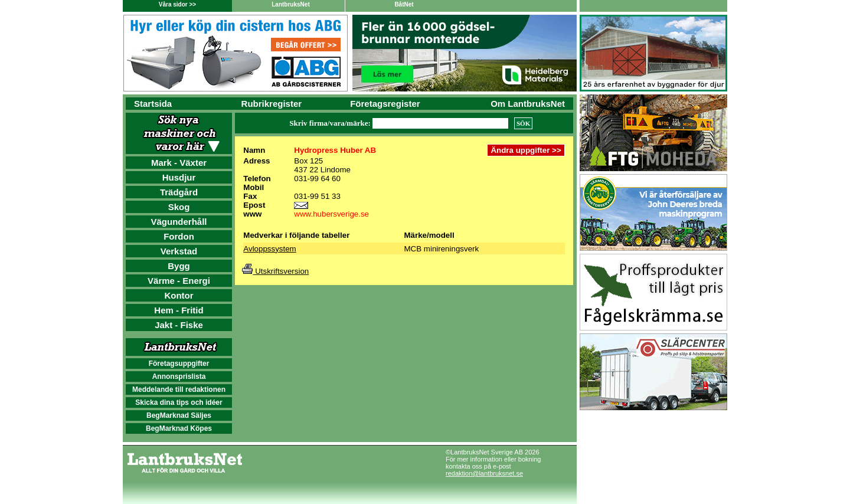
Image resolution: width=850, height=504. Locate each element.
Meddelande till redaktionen (179, 390)
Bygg (179, 266)
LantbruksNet (290, 4)
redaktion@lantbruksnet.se (484, 473)
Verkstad (179, 251)
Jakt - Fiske (179, 325)
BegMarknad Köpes (179, 428)
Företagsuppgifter (179, 364)
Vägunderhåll (179, 222)
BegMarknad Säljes (179, 415)
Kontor (179, 295)
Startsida (153, 104)
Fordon (179, 236)
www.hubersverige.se (331, 214)
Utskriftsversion (275, 271)
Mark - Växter (179, 163)
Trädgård (179, 192)
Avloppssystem (269, 249)
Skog (179, 207)
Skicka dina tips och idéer (179, 402)
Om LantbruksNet (528, 104)
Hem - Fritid (179, 310)
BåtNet (404, 4)
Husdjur (179, 177)
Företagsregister (385, 104)
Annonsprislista (179, 377)
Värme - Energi (179, 281)
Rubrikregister (272, 104)
